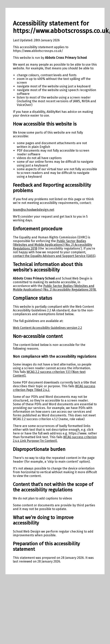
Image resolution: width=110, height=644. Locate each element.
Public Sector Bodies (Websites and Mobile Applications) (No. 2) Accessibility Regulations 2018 (53, 245)
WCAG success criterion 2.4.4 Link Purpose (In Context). (55, 439)
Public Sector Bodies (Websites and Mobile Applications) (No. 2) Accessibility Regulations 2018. (55, 288)
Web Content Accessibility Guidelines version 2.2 (47, 328)
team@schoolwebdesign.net (34, 210)
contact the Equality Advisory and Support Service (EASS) (54, 256)
